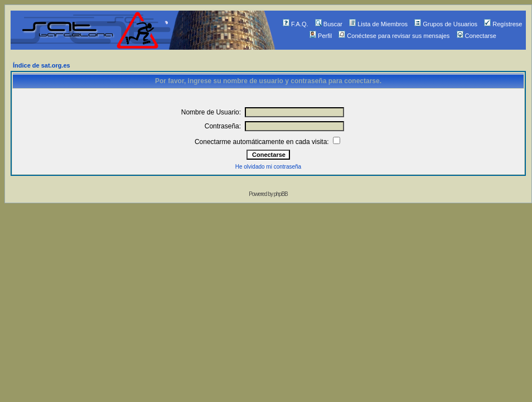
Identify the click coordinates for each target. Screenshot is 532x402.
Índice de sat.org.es (42, 65)
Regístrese (503, 24)
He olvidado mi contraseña (268, 167)
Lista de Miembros (378, 24)
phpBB (281, 194)
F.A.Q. (296, 24)
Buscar (329, 24)
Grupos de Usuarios (446, 24)
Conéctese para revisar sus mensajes (394, 36)
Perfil (321, 36)
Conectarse (477, 36)
